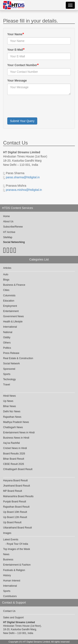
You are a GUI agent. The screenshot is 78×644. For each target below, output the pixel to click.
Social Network (11, 364)
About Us (8, 221)
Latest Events (11, 540)
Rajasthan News (12, 417)
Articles (7, 268)
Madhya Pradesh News (16, 422)
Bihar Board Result (14, 459)
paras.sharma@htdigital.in (23, 177)
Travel (7, 385)
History (7, 575)
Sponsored (9, 369)
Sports (7, 374)
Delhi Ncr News (12, 411)
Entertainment (11, 311)
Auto (6, 274)
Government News (13, 316)
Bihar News (9, 406)
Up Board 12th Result (15, 517)
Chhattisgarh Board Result (18, 469)
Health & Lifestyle (13, 322)
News (6, 554)
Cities (6, 290)
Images (7, 533)
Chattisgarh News (13, 427)
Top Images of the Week (17, 549)
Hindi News (9, 396)
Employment (10, 306)
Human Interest (12, 581)
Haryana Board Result (15, 480)
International (10, 327)
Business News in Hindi (16, 438)
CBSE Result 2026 (14, 464)
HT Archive (9, 232)
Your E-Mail (15, 50)
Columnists (9, 296)
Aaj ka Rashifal (11, 443)
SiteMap (8, 237)
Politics (7, 348)
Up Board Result (12, 522)
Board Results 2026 (14, 454)
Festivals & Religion (14, 570)
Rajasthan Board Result (16, 507)
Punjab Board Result (15, 502)
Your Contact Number (22, 65)
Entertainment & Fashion (17, 565)
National (8, 332)
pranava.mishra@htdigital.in (24, 190)
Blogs (6, 280)
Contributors (10, 596)
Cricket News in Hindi (15, 448)
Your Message (17, 80)
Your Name (15, 34)
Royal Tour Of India (17, 544)
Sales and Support (13, 618)
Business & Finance (14, 285)
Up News (8, 401)
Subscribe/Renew (13, 227)
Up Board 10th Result (15, 512)
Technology (9, 379)
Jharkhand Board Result (17, 486)
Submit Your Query (22, 121)
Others (7, 343)
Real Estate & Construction (18, 358)
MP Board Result (13, 491)
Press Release (11, 353)
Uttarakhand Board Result (17, 528)
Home (6, 216)
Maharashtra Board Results (18, 496)
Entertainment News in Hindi (19, 433)
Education (9, 301)
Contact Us (9, 611)
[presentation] (39, 106)
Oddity (7, 337)
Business (8, 560)
